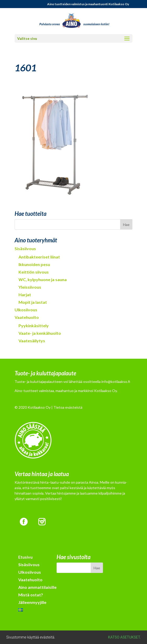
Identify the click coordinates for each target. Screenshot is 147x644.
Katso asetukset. (124, 637)
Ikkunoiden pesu (34, 264)
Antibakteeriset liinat (39, 257)
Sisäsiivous (25, 248)
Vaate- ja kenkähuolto (40, 333)
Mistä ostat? (31, 595)
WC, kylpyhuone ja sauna (43, 279)
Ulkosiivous (26, 310)
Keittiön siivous (34, 272)
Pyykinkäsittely (34, 326)
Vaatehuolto (27, 317)
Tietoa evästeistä (68, 407)
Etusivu (25, 557)
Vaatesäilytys (32, 341)
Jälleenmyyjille (32, 602)
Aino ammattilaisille (37, 587)
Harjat (25, 295)
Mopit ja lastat (33, 302)
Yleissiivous (30, 287)
